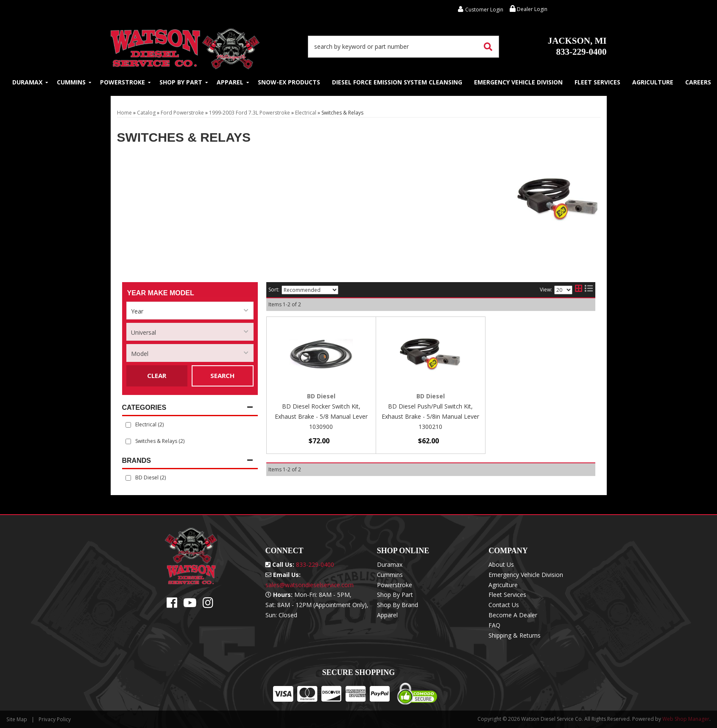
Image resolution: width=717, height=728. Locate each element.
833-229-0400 (577, 46)
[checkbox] (128, 478)
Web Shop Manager (686, 719)
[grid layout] (579, 290)
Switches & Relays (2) (160, 441)
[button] (404, 47)
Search (222, 375)
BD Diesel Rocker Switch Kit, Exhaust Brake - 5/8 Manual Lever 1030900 (321, 416)
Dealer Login (529, 9)
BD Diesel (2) (151, 477)
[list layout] (589, 290)
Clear (157, 375)
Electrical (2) (149, 424)
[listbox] (190, 311)
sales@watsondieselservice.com (310, 585)
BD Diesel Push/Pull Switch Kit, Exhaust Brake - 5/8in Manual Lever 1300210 (430, 416)
